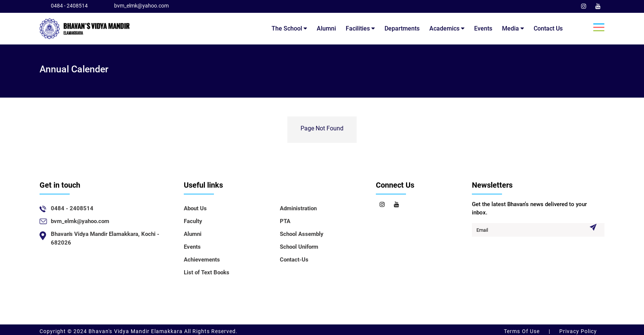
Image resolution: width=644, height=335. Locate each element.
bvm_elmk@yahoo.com (141, 6)
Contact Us (548, 28)
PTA (285, 221)
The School (289, 28)
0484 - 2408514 (69, 6)
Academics (447, 28)
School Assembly (302, 234)
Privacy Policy (577, 331)
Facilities (360, 28)
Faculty (193, 221)
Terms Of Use (522, 331)
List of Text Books (207, 272)
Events (483, 28)
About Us (195, 208)
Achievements (202, 260)
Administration (298, 208)
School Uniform (299, 247)
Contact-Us (294, 260)
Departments (402, 28)
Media (513, 28)
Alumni (326, 28)
